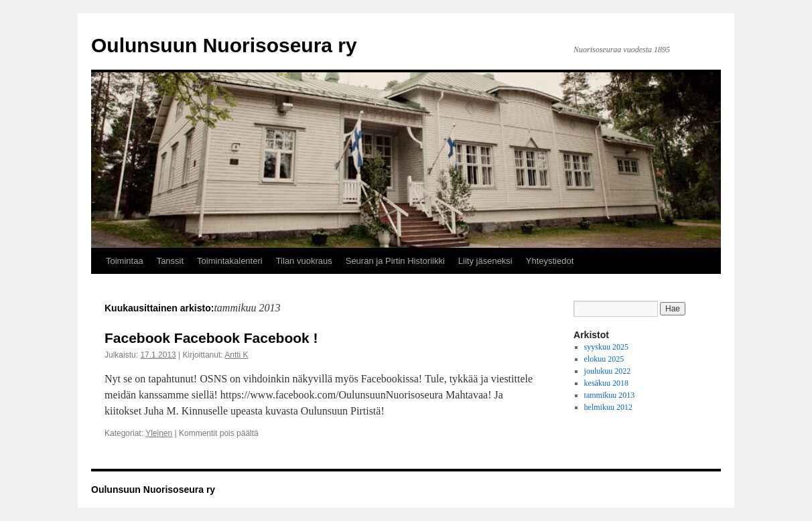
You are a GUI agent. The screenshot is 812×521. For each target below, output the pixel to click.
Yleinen (159, 433)
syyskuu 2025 (606, 347)
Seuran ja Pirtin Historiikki (395, 261)
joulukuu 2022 (608, 371)
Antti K (236, 355)
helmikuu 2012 (608, 407)
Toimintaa (125, 261)
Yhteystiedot (550, 261)
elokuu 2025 (604, 359)
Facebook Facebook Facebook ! (211, 338)
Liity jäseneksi (485, 261)
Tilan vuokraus (304, 261)
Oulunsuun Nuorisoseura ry (224, 45)
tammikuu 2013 (610, 395)
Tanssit (170, 261)
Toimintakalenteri (230, 261)
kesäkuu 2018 (606, 383)
